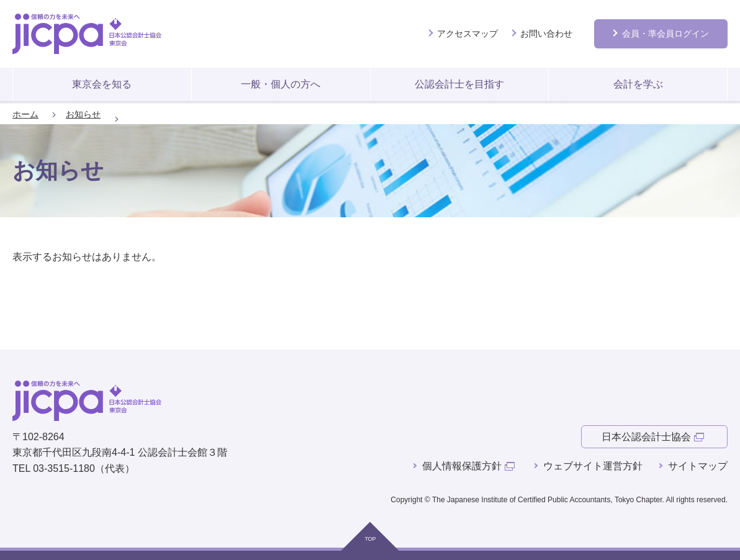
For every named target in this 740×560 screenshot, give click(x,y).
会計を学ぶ (638, 84)
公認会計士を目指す (459, 84)
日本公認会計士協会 (646, 437)
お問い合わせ (546, 34)
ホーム (25, 115)
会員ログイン (666, 34)
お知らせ (83, 115)
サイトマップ (698, 466)
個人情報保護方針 (462, 466)
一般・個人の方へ (281, 84)
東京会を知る (102, 84)
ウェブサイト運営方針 (593, 466)
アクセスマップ (467, 34)
